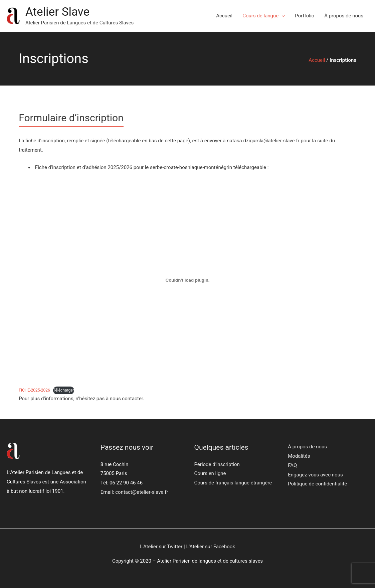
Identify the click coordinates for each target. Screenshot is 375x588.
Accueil (224, 16)
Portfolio (305, 16)
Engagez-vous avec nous (315, 475)
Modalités (299, 456)
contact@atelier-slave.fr (142, 492)
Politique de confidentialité (317, 484)
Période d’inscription (217, 464)
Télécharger (64, 390)
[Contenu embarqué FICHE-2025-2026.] (187, 280)
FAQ (292, 465)
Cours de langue (260, 16)
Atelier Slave (57, 12)
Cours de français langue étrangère (233, 483)
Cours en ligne (210, 473)
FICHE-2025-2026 (34, 390)
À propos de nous (344, 16)
